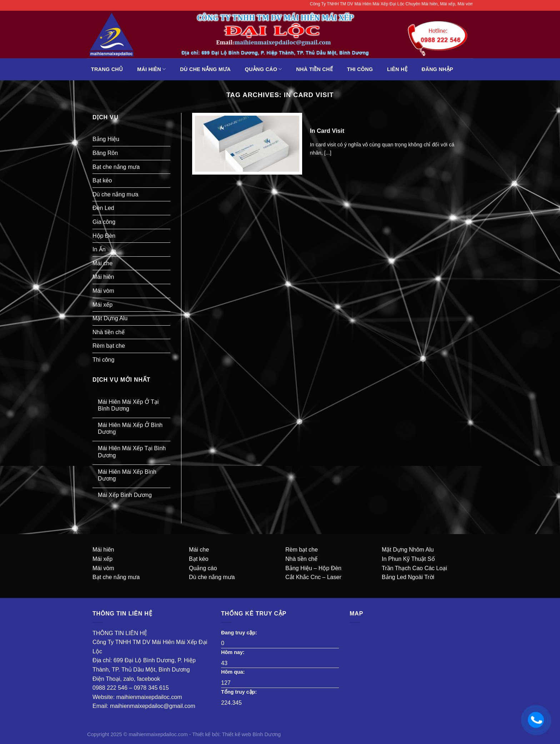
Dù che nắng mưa (205, 69)
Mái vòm (103, 291)
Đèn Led (103, 208)
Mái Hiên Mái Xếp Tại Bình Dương (132, 452)
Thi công (360, 69)
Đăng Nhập (437, 69)
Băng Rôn (105, 153)
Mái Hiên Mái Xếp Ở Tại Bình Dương (128, 405)
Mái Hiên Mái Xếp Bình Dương (127, 475)
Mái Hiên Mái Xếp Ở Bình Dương (130, 428)
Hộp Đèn (104, 236)
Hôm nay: (234, 652)
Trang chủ (107, 69)
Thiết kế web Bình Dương (251, 734)
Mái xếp (102, 305)
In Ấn (99, 249)
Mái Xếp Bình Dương (125, 495)
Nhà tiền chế (314, 69)
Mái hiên (152, 69)
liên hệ (397, 69)
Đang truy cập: (240, 633)
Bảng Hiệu (106, 139)
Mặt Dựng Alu (110, 318)
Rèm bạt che (109, 346)
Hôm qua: (234, 672)
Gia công (104, 222)
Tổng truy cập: (240, 692)
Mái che (102, 263)
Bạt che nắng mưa (116, 167)
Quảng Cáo (264, 69)
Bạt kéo (102, 180)
